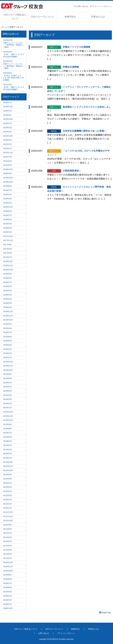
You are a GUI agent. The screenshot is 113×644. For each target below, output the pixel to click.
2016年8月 (7, 278)
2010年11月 (8, 566)
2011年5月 (7, 541)
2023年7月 (7, 123)
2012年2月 (7, 504)
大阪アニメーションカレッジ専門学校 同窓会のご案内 (14, 43)
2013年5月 (7, 441)
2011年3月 (7, 550)
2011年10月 (8, 520)
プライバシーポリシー (101, 6)
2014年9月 (7, 374)
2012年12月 (8, 462)
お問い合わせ (81, 6)
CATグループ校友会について (15, 17)
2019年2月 (7, 203)
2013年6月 (7, 437)
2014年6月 (7, 387)
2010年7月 (7, 583)
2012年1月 (7, 508)
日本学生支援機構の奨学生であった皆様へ (85, 131)
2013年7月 (7, 433)
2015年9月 (7, 324)
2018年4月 (7, 224)
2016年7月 (7, 282)
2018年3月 (7, 228)
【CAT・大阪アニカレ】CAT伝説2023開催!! (14, 87)
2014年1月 (7, 408)
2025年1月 (7, 102)
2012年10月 (8, 470)
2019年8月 (7, 186)
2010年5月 (7, 592)
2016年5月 (7, 291)
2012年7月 (7, 483)
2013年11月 (8, 416)
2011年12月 (8, 512)
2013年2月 (7, 454)
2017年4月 (7, 245)
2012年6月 (7, 487)
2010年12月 (8, 562)
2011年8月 (7, 529)
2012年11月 (8, 466)
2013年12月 (8, 412)
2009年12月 (8, 608)
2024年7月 (7, 111)
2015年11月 (8, 316)
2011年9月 (7, 525)
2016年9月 (7, 274)
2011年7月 (7, 533)
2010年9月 (7, 575)
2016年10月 (8, 270)
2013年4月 (7, 445)
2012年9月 (7, 474)
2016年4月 (7, 295)
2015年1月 (7, 357)
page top (105, 612)
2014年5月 (7, 391)
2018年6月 (7, 219)
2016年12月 (8, 261)
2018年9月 (7, 211)
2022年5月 (7, 140)
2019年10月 (8, 182)
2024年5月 (7, 115)
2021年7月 (7, 157)
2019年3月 (7, 199)
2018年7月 (7, 215)
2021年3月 (7, 161)
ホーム (4, 27)
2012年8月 (7, 479)
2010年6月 (7, 587)
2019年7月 (7, 190)
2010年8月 (7, 579)
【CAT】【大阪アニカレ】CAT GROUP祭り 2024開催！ (14, 76)
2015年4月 (7, 345)
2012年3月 (7, 500)
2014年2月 (7, 403)
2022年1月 (7, 148)
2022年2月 (7, 144)
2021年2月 (7, 165)
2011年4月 (7, 546)
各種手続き (70, 17)
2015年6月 (7, 337)
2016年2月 (7, 303)
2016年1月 (7, 307)
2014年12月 (8, 362)
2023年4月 (7, 128)
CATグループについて (42, 17)
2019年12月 (8, 178)
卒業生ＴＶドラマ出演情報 (76, 47)
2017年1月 (7, 257)
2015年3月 (7, 349)
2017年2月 (7, 253)
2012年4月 (7, 496)
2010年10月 (8, 571)
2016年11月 (8, 265)
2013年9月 (7, 424)
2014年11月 (8, 366)
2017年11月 (8, 240)
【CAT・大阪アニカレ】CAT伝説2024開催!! (14, 54)
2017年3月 (7, 249)
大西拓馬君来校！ (72, 171)
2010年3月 (7, 600)
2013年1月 (7, 458)
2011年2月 (7, 554)
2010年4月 (7, 596)
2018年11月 (8, 207)
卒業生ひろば (98, 17)
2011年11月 (8, 516)
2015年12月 (8, 311)
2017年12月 (8, 236)
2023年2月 (7, 132)
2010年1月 (7, 604)
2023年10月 (8, 119)
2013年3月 (7, 450)
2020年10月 (8, 169)
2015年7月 (7, 332)
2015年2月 (7, 353)
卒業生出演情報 (71, 67)
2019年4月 (7, 194)
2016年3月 (7, 299)
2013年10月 (8, 420)
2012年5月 (7, 491)
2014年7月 (7, 383)
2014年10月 (8, 370)
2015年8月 (7, 328)
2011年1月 (7, 558)
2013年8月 (7, 429)
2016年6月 (7, 286)
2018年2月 (7, 232)
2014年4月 (7, 395)
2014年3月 (7, 399)
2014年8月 (7, 378)
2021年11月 (8, 153)
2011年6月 (7, 537)
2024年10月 (8, 107)
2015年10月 (8, 320)
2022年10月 (8, 136)
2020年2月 (7, 173)
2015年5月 (7, 341)
